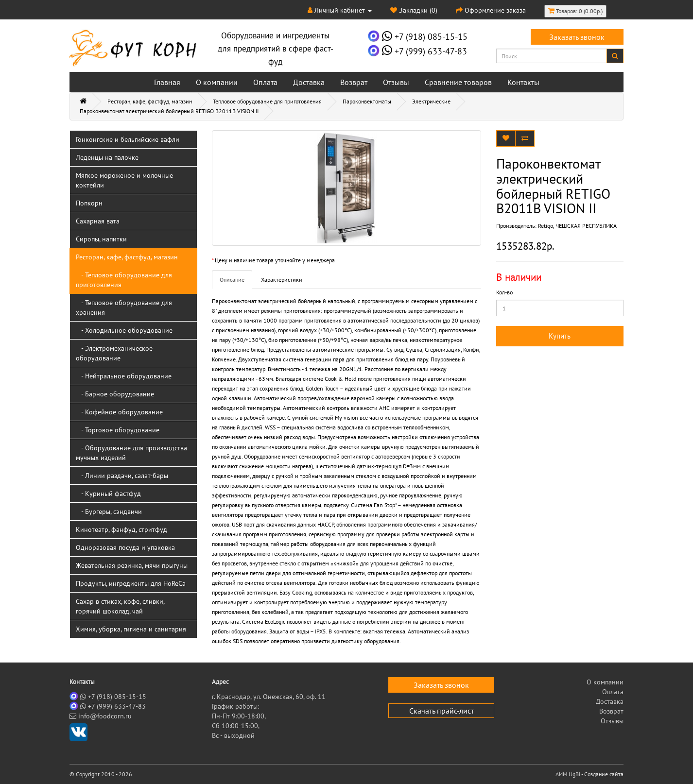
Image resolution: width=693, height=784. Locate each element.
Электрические (431, 101)
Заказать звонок (577, 37)
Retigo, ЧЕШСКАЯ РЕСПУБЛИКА (577, 226)
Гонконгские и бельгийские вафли (128, 139)
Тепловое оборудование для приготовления (267, 101)
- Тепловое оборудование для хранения (124, 307)
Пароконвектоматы (367, 101)
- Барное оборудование (115, 394)
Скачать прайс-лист (442, 711)
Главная (167, 82)
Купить (560, 336)
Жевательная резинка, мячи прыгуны (132, 565)
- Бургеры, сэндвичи (109, 511)
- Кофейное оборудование (119, 412)
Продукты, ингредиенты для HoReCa (131, 583)
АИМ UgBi (568, 774)
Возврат (354, 82)
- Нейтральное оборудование (124, 376)
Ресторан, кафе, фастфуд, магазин (150, 101)
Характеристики (282, 280)
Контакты (523, 82)
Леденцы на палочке (107, 157)
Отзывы (396, 82)
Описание (232, 280)
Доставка (309, 82)
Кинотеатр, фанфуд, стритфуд (121, 529)
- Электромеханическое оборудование (114, 353)
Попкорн (89, 203)
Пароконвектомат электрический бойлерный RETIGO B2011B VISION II (169, 111)
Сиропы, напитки (101, 239)
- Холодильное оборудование (124, 330)
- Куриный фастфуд (108, 494)
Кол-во (504, 292)
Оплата (265, 82)
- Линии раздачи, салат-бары (122, 476)
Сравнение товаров (458, 82)
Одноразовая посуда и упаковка (125, 547)
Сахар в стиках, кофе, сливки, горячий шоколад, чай (120, 606)
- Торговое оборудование (118, 430)
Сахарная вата (98, 221)
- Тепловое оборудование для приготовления (124, 280)
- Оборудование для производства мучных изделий (131, 453)
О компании (217, 82)
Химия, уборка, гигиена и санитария (131, 629)
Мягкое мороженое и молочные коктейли (124, 180)
